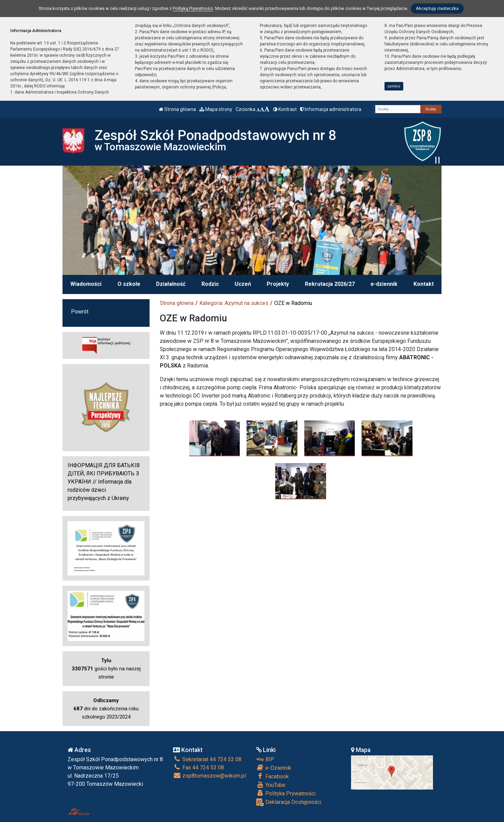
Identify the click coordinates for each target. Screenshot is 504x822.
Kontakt (424, 284)
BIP (265, 759)
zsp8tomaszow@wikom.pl (209, 776)
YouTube (271, 785)
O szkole (129, 284)
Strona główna (177, 109)
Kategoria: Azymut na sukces (234, 303)
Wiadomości (86, 284)
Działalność (171, 284)
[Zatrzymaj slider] (437, 160)
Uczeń (243, 284)
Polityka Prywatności (286, 793)
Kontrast (285, 109)
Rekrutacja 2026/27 (330, 284)
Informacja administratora (331, 109)
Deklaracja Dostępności (289, 802)
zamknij (394, 86)
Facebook (272, 776)
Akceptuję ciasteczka (437, 8)
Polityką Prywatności (193, 8)
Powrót (80, 312)
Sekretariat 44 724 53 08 (207, 759)
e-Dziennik (274, 768)
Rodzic (210, 284)
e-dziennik (384, 284)
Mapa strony (216, 109)
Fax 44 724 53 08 (199, 768)
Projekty (278, 284)
